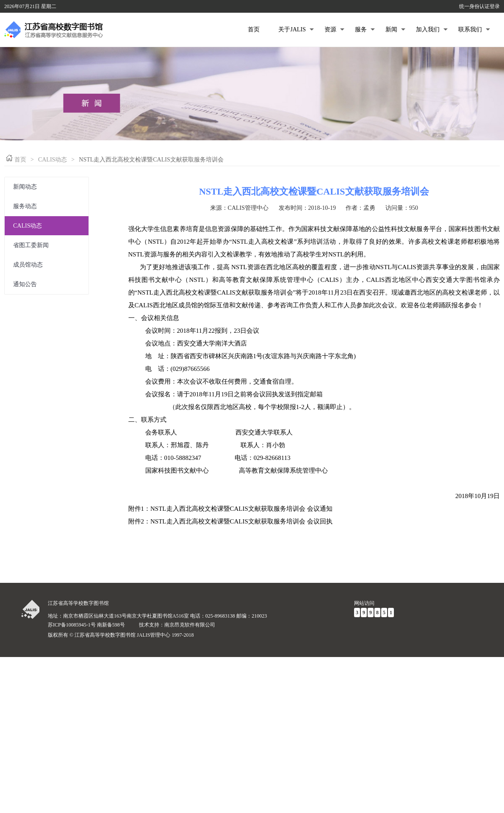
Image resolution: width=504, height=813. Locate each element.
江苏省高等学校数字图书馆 (78, 603)
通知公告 (25, 284)
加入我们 (432, 29)
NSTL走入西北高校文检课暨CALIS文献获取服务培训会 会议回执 (241, 521)
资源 (334, 29)
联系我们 (474, 29)
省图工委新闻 (31, 245)
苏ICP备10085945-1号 (72, 625)
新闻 (395, 29)
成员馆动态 (28, 265)
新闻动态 (25, 187)
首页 (254, 29)
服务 (365, 29)
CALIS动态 (53, 160)
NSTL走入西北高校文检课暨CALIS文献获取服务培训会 (314, 191)
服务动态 (25, 206)
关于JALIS (296, 29)
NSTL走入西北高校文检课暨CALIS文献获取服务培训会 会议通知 (241, 509)
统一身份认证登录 (479, 6)
